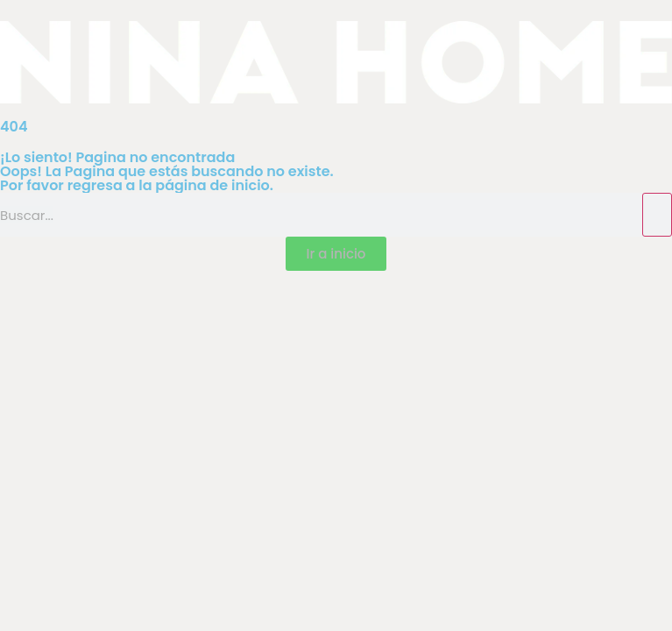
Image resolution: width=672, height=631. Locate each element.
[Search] (657, 215)
